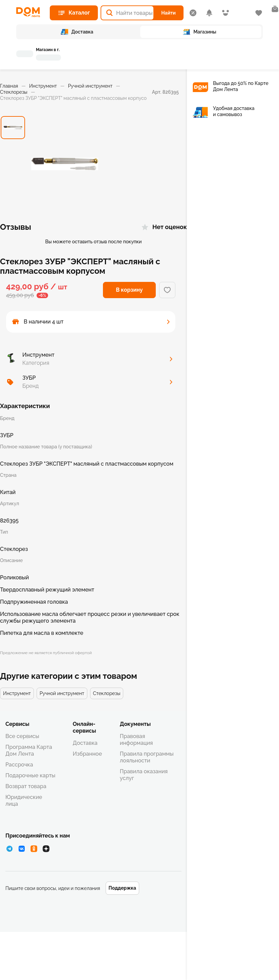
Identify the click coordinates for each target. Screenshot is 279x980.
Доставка (85, 743)
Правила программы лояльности (147, 757)
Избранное (87, 754)
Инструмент (43, 86)
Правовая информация (136, 740)
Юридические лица (24, 800)
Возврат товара (26, 786)
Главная (9, 86)
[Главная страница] (30, 12)
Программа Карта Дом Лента (29, 750)
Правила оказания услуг (144, 775)
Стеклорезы (14, 92)
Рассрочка (19, 765)
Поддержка (123, 888)
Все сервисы (22, 736)
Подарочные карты (30, 775)
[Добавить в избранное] (167, 290)
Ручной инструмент (90, 86)
